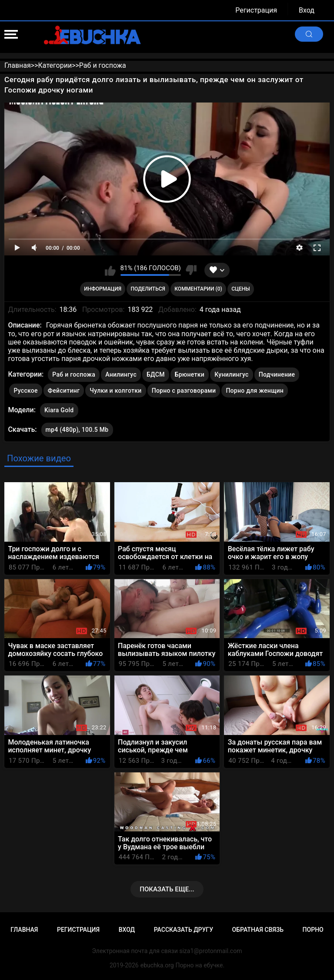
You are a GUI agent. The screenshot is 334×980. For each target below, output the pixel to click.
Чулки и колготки (115, 391)
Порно (313, 930)
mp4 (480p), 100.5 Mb (77, 430)
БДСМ (156, 374)
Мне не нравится (191, 270)
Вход (307, 10)
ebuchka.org (157, 965)
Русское (25, 391)
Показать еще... (167, 889)
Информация (103, 289)
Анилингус (121, 374)
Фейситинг (64, 391)
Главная (24, 930)
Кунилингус (232, 374)
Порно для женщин (255, 391)
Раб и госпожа (74, 374)
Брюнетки (190, 374)
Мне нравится (110, 270)
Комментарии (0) (198, 289)
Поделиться (148, 289)
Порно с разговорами (184, 391)
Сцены (241, 289)
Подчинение (277, 374)
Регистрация (256, 10)
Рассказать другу (184, 930)
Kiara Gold (59, 408)
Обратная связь (258, 930)
